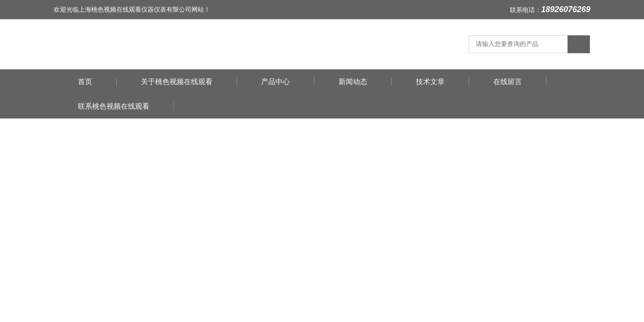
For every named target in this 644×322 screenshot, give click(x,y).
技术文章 (430, 82)
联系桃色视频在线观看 (114, 106)
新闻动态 (353, 82)
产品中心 (275, 82)
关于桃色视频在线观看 (177, 82)
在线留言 (508, 82)
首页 (85, 82)
